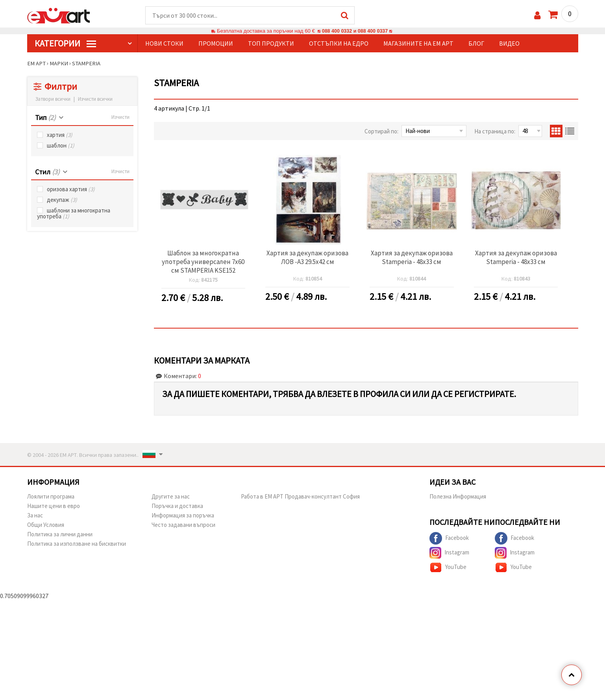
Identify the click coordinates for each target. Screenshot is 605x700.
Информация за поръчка (183, 516)
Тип (45, 118)
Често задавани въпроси (183, 525)
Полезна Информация (458, 497)
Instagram (449, 553)
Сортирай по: (381, 132)
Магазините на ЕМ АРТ (418, 44)
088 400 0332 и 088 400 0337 (355, 31)
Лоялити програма (51, 497)
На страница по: (495, 132)
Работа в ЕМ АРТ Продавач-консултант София (300, 497)
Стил (47, 172)
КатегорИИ (65, 44)
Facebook (449, 539)
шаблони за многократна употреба (74, 214)
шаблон (61, 146)
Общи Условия (46, 525)
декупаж (62, 200)
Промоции (216, 44)
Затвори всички (53, 99)
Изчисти (120, 117)
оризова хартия (71, 189)
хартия (60, 135)
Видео (509, 44)
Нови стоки (164, 44)
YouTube (448, 568)
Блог (476, 44)
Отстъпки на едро (339, 44)
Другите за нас (171, 497)
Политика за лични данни (60, 535)
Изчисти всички (95, 99)
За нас (35, 516)
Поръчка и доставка (177, 506)
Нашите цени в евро (54, 506)
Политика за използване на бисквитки (77, 544)
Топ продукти (271, 44)
